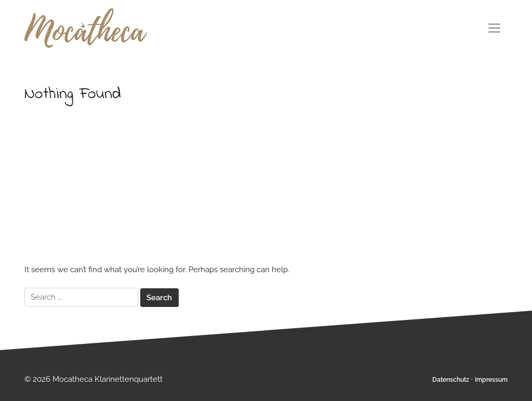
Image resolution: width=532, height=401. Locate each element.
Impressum (491, 380)
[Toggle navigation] (494, 28)
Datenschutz (451, 380)
